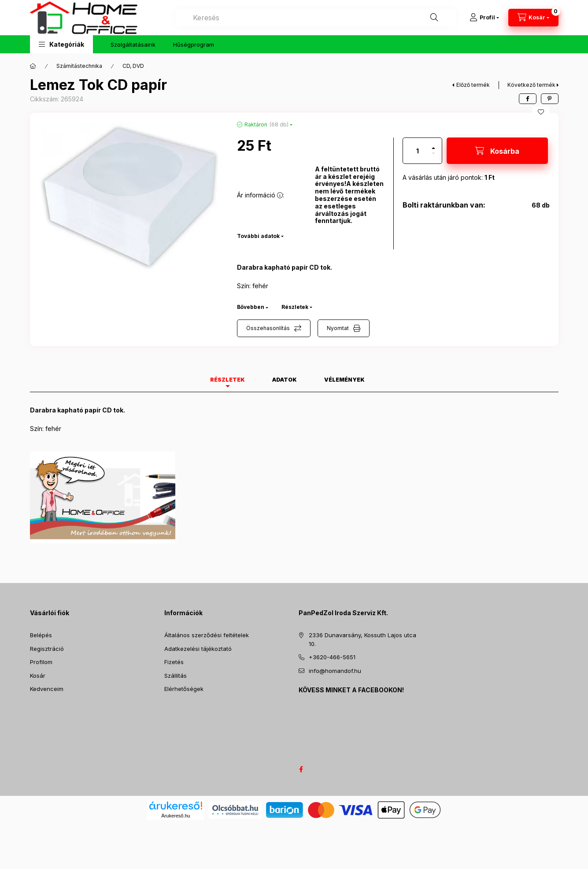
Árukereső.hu (176, 816)
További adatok (258, 236)
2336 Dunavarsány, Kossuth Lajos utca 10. (362, 639)
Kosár (38, 676)
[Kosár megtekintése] (533, 18)
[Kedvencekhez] (541, 112)
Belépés (41, 635)
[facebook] (528, 99)
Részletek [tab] (227, 380)
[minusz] (433, 157)
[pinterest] (550, 99)
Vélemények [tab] (344, 380)
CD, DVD (133, 66)
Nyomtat (338, 328)
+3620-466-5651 (332, 657)
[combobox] (316, 18)
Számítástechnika (79, 66)
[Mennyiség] (418, 151)
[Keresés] (434, 18)
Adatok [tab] (285, 380)
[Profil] (484, 18)
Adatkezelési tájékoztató (198, 649)
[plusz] (433, 144)
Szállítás (176, 676)
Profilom (41, 662)
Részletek (295, 307)
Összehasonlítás (268, 328)
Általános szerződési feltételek (207, 635)
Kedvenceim (47, 689)
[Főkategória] (33, 66)
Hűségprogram (194, 45)
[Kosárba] (497, 151)
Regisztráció (47, 649)
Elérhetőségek (184, 689)
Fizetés (174, 662)
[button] (61, 44)
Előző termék (473, 85)
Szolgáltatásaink (133, 45)
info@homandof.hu (335, 671)
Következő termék (531, 85)
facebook (301, 769)
